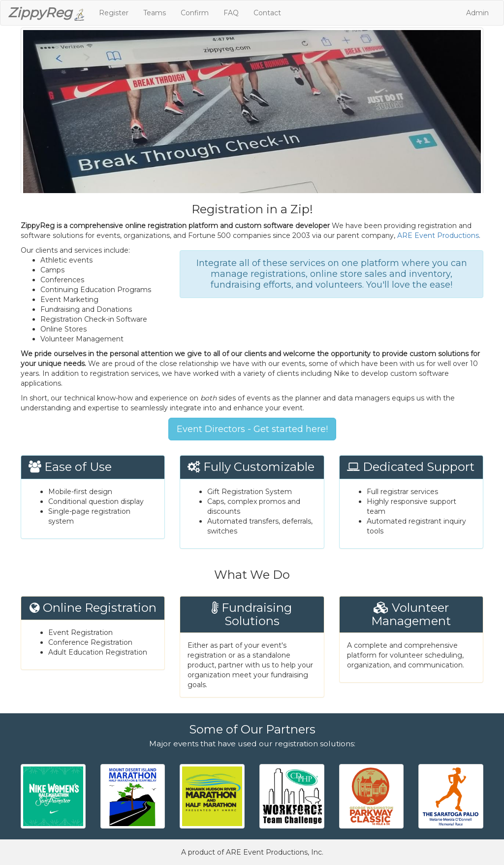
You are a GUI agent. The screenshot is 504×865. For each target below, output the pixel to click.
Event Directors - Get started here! (252, 429)
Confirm (195, 13)
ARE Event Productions (438, 235)
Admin (477, 13)
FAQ (231, 13)
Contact (267, 13)
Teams (155, 13)
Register (114, 13)
